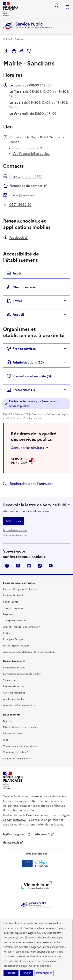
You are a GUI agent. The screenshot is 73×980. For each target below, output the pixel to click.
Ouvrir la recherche (57, 5)
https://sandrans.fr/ (26, 176)
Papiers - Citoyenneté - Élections (21, 589)
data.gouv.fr (13, 843)
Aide (6, 740)
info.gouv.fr (44, 834)
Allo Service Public (13, 699)
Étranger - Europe (13, 639)
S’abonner (14, 521)
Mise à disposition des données (20, 727)
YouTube (51, 566)
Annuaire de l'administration (19, 705)
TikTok (18, 566)
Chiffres (8, 721)
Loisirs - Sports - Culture (16, 646)
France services (21, 349)
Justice (7, 633)
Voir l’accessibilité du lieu (31, 154)
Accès (14, 273)
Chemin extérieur (23, 287)
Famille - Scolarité (13, 595)
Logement (9, 614)
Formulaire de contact (28, 186)
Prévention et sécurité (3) (29, 376)
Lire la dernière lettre (15, 530)
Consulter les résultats (27, 448)
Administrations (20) (25, 362)
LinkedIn (29, 566)
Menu (68, 9)
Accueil (15, 315)
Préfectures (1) (21, 390)
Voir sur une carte (28, 148)
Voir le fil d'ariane (13, 39)
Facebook (19, 237)
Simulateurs (10, 680)
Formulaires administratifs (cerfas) (22, 674)
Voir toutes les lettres (15, 535)
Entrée (15, 301)
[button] (29, 51)
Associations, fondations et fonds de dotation (29, 652)
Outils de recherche (14, 693)
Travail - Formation (14, 608)
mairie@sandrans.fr (23, 195)
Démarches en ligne (14, 668)
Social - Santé (11, 602)
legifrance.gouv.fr (17, 834)
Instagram (40, 566)
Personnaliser (44, 973)
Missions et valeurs (13, 734)
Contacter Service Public (17, 759)
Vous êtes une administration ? (20, 746)
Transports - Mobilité (15, 621)
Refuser (26, 973)
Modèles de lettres (14, 686)
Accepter (11, 973)
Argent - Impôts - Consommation (22, 627)
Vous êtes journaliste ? (15, 752)
